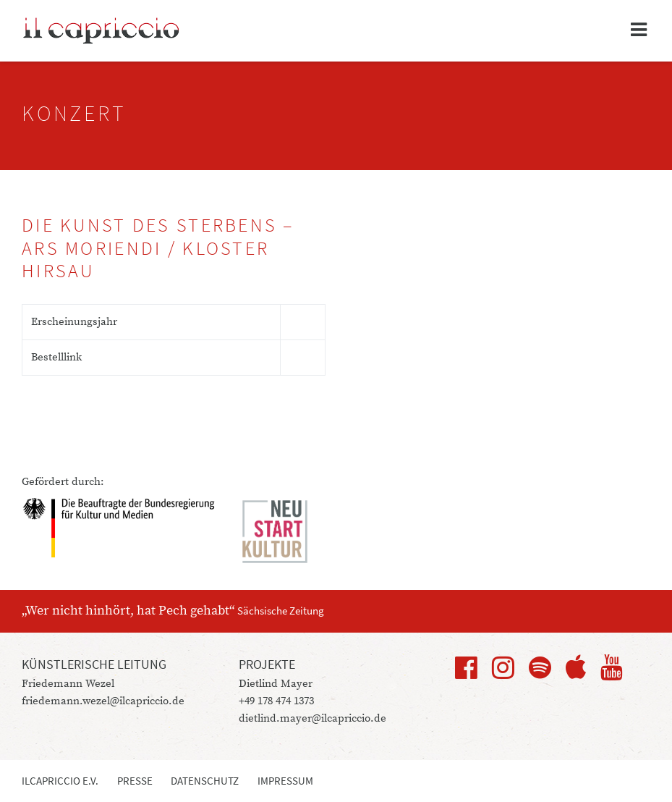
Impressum (285, 781)
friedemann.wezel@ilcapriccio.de (103, 701)
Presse (135, 781)
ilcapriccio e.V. (60, 781)
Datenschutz (205, 781)
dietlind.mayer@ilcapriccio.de (312, 718)
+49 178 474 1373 (276, 701)
